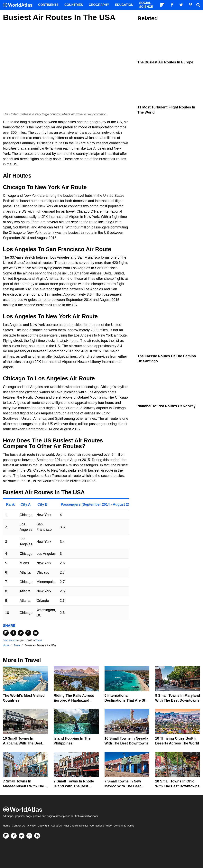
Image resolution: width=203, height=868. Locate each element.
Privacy (31, 826)
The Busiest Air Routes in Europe (165, 62)
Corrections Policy (101, 826)
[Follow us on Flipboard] (6, 836)
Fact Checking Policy (76, 826)
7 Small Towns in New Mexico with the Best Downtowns (123, 786)
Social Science (146, 5)
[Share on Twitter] (21, 633)
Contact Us (18, 826)
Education (124, 5)
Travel (39, 641)
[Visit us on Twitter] (22, 836)
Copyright (43, 826)
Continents (48, 5)
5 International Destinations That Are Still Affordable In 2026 (126, 700)
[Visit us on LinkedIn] (37, 836)
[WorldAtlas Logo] (19, 5)
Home (6, 826)
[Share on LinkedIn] (36, 633)
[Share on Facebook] (13, 633)
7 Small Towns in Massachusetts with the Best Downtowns (23, 786)
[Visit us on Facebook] (14, 836)
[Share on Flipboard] (6, 633)
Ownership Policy (124, 826)
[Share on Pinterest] (28, 633)
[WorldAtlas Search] (198, 5)
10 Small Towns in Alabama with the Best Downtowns (23, 743)
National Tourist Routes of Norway (166, 406)
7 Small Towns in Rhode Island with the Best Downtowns (74, 786)
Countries (74, 5)
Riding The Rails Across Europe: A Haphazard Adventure (74, 700)
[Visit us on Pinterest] (29, 836)
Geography (99, 5)
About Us (56, 826)
